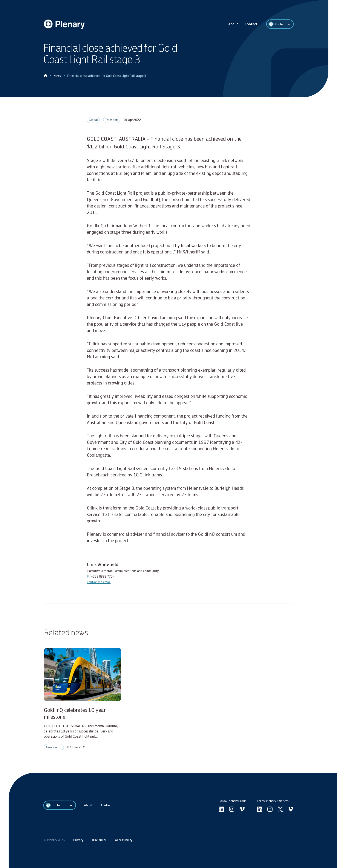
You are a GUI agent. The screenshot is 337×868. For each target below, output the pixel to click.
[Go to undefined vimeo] (242, 809)
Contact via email (99, 582)
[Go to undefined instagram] (232, 809)
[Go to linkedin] (221, 809)
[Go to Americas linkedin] (260, 809)
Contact (251, 24)
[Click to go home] (46, 76)
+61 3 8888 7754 (103, 576)
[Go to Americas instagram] (270, 809)
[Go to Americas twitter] (280, 809)
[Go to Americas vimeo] (291, 809)
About (233, 24)
